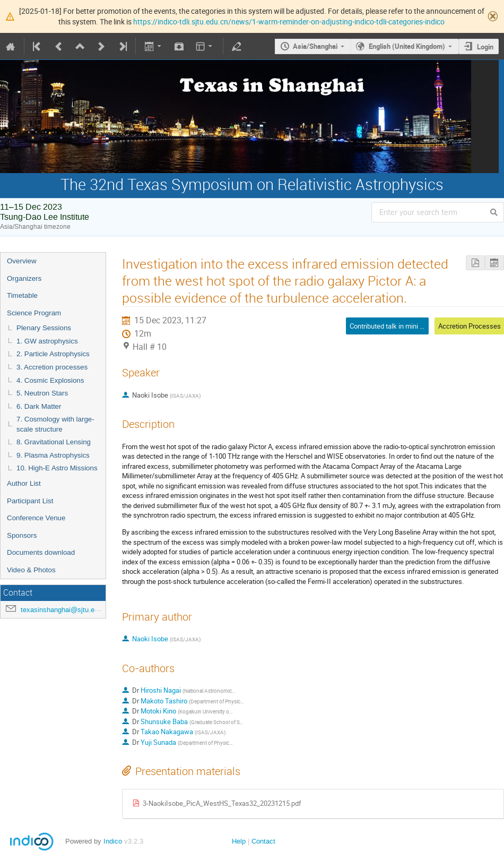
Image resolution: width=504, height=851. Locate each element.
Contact (263, 841)
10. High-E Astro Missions (57, 468)
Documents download (41, 552)
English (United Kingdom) (407, 46)
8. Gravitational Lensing (54, 442)
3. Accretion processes (52, 367)
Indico (113, 841)
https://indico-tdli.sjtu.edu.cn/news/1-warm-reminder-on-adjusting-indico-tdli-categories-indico (289, 22)
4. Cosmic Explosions (50, 380)
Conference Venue (36, 518)
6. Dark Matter (39, 406)
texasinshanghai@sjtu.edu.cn (66, 610)
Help (239, 841)
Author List (24, 483)
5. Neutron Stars (42, 393)
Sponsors (22, 535)
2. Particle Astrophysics (53, 354)
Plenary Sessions (44, 328)
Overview (22, 261)
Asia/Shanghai (315, 46)
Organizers (24, 278)
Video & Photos (31, 570)
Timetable (22, 295)
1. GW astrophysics (47, 341)
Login (485, 47)
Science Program (34, 313)
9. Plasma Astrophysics (53, 455)
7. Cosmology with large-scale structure (55, 424)
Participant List (30, 501)
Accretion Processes (470, 326)
